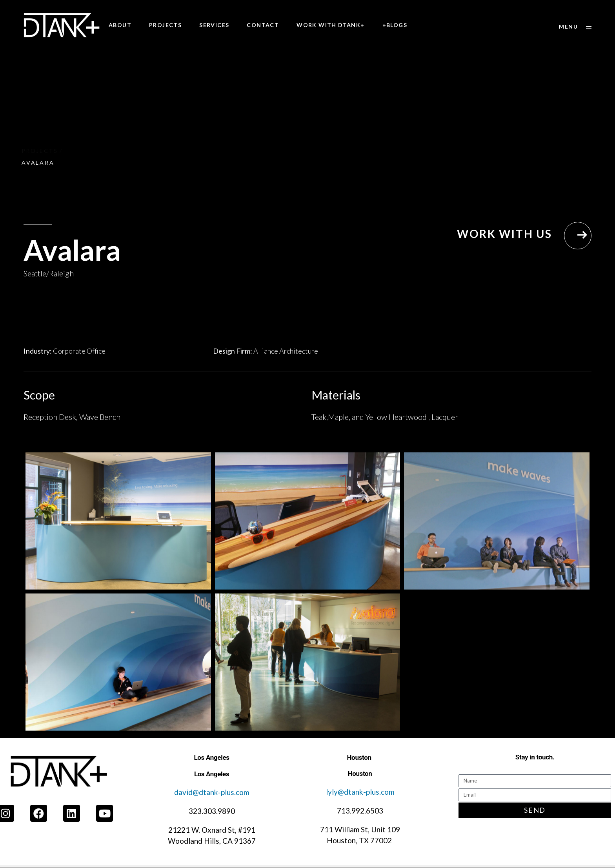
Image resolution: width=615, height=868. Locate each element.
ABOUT (120, 25)
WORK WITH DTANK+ (330, 25)
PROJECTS (165, 25)
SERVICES (214, 25)
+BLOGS (395, 25)
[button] (575, 27)
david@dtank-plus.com (212, 792)
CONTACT (263, 25)
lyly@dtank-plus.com (360, 792)
